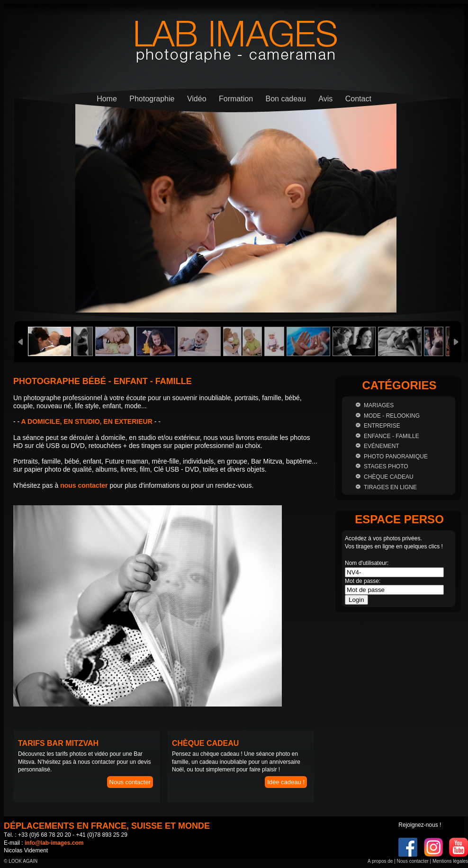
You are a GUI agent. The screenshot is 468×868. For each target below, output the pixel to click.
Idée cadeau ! (286, 782)
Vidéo (197, 99)
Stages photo (386, 466)
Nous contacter (130, 782)
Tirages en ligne (390, 487)
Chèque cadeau (389, 477)
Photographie (152, 99)
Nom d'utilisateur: (367, 563)
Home (107, 99)
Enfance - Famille (391, 436)
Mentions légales (450, 861)
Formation (236, 99)
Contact (358, 99)
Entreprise (382, 426)
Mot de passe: (363, 581)
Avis (325, 99)
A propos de (380, 861)
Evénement (382, 446)
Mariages (379, 405)
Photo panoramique (396, 456)
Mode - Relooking (392, 416)
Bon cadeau (285, 99)
